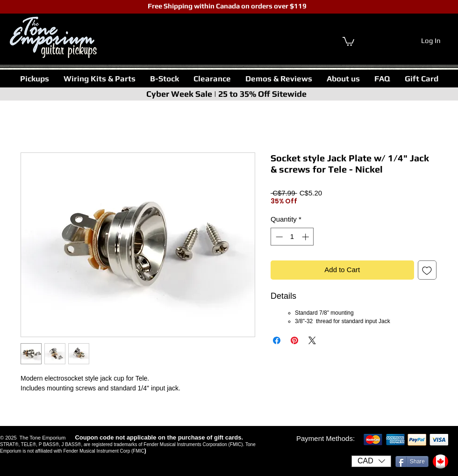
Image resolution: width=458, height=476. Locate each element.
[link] (348, 41)
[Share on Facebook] (277, 340)
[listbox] (371, 461)
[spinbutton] (292, 237)
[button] (34, 79)
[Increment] (306, 237)
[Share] (412, 462)
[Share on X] (312, 340)
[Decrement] (278, 237)
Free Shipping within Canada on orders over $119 (226, 6)
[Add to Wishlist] (427, 270)
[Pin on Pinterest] (294, 340)
